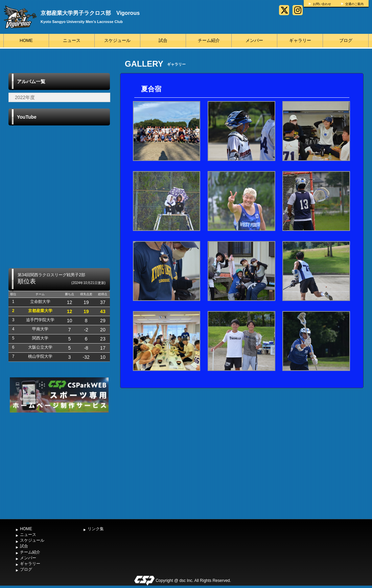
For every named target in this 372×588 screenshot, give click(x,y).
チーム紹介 (209, 40)
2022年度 (25, 97)
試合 (163, 40)
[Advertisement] (59, 465)
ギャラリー (300, 40)
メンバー (254, 40)
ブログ (346, 40)
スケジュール (117, 40)
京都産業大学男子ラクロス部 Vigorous (90, 13)
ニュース (72, 40)
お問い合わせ (322, 4)
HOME (26, 40)
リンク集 (96, 529)
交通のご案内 (354, 4)
